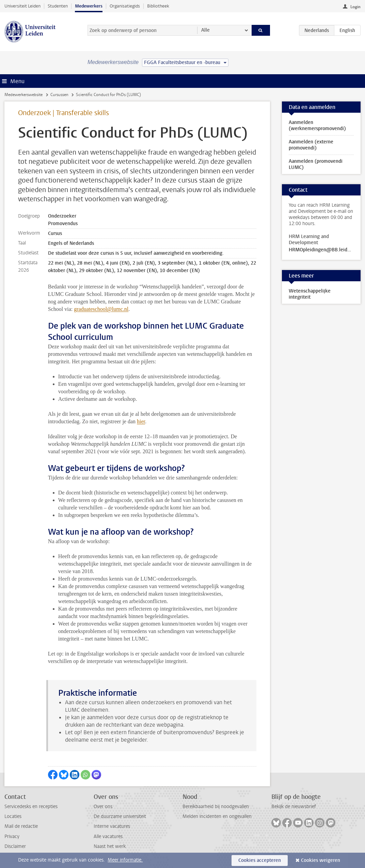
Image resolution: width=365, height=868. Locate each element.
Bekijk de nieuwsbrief (294, 807)
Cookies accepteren (260, 860)
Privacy (12, 837)
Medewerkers (89, 6)
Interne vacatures (112, 826)
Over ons (103, 807)
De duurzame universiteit (120, 816)
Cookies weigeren (321, 860)
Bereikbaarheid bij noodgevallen (216, 807)
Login (355, 7)
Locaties (13, 816)
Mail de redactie (21, 826)
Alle (205, 30)
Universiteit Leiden (22, 6)
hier (141, 421)
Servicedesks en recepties (31, 807)
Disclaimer (15, 846)
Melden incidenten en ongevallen (217, 816)
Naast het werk (110, 846)
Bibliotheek (158, 6)
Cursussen (59, 95)
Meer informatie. (125, 860)
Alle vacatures (108, 837)
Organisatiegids (125, 6)
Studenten (58, 6)
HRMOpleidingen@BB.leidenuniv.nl (321, 250)
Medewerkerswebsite (23, 95)
